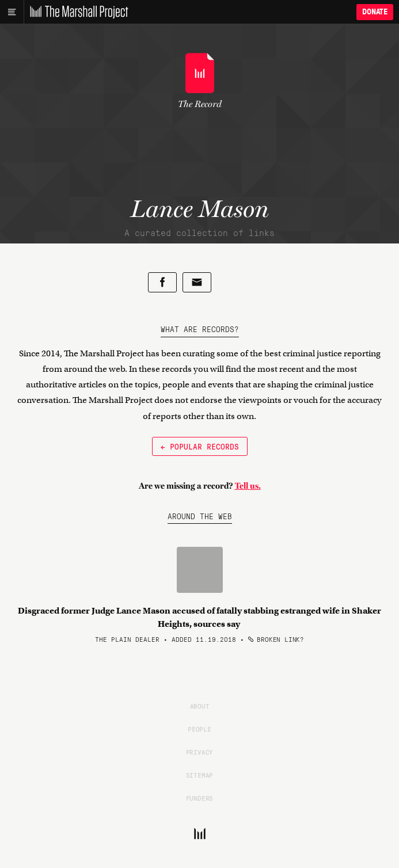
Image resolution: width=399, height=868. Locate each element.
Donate (375, 12)
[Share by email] (197, 282)
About (200, 706)
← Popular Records (200, 446)
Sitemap (200, 775)
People (200, 729)
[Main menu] (12, 12)
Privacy (200, 752)
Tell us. (248, 486)
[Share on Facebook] (162, 282)
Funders (200, 798)
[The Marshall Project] (76, 12)
